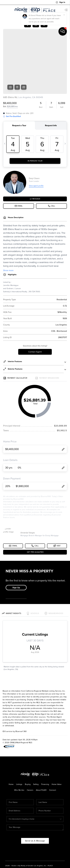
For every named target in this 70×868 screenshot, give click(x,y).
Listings (19, 764)
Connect (53, 769)
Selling (36, 764)
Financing (45, 764)
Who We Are (19, 769)
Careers (30, 769)
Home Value (57, 764)
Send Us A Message (35, 820)
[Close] (64, 844)
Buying (28, 764)
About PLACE (41, 769)
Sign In (60, 2)
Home (11, 764)
